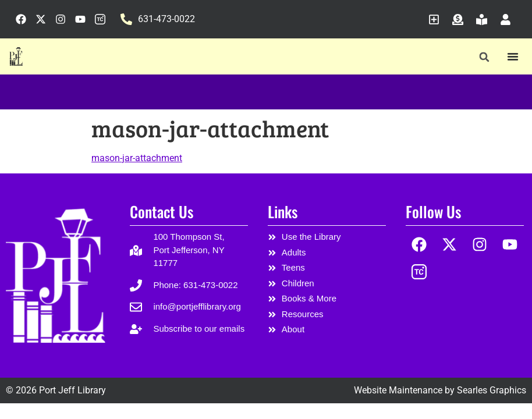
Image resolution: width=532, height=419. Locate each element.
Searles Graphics (492, 390)
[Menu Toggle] (513, 56)
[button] (485, 57)
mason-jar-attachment (137, 158)
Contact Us (162, 212)
